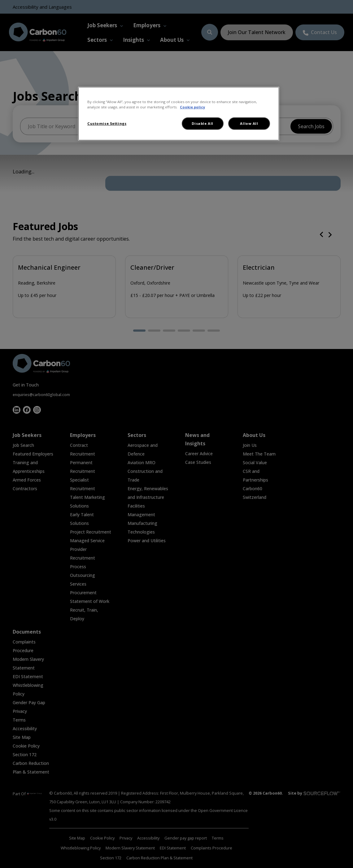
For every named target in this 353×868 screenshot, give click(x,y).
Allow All (249, 123)
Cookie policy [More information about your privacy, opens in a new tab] (192, 107)
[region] (179, 114)
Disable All (202, 123)
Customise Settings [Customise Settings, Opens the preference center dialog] (107, 123)
